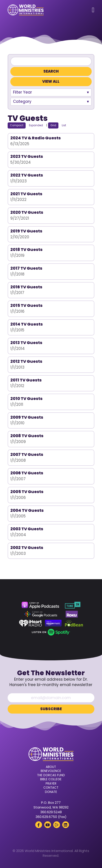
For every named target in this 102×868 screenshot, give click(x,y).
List (64, 125)
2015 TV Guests (26, 305)
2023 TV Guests (27, 156)
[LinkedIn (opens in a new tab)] (66, 825)
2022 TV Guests (27, 175)
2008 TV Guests (27, 436)
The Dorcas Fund (51, 775)
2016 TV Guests (26, 287)
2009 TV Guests (27, 417)
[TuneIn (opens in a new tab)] (73, 605)
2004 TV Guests (27, 510)
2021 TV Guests (26, 194)
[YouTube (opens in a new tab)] (48, 825)
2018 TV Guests (26, 249)
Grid (53, 125)
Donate (51, 792)
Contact (51, 788)
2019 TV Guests (26, 231)
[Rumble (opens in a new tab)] (57, 825)
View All (51, 82)
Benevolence (51, 771)
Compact (17, 125)
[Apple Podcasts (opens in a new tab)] (40, 605)
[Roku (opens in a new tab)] (72, 614)
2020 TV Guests (27, 212)
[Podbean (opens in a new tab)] (74, 623)
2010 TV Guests (26, 398)
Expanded (36, 125)
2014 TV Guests (27, 324)
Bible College (51, 779)
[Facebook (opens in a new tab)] (39, 825)
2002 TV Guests (27, 548)
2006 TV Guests (27, 473)
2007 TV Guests (27, 454)
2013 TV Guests (26, 343)
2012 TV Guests (26, 361)
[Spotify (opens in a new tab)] (51, 632)
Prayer (51, 784)
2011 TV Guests (26, 380)
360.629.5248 (51, 812)
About (51, 767)
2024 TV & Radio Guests (35, 138)
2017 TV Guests (26, 268)
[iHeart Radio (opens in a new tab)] (30, 623)
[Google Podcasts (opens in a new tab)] (41, 614)
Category (22, 101)
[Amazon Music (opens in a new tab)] (53, 623)
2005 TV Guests (27, 492)
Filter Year (22, 92)
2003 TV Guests (27, 529)
